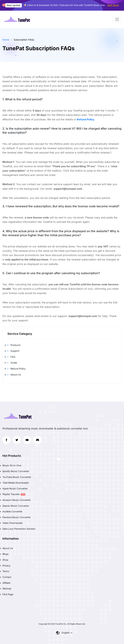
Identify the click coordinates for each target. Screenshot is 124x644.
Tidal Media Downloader (16, 483)
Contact (7, 577)
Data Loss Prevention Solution (19, 529)
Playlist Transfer (14, 494)
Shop (5, 560)
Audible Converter (12, 511)
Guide (12, 363)
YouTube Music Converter (17, 477)
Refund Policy (16, 369)
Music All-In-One (12, 465)
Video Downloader (13, 523)
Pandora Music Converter (16, 517)
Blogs (5, 554)
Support (13, 351)
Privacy (6, 566)
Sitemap (7, 589)
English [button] (66, 633)
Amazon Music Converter (16, 500)
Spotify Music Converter (16, 471)
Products (14, 345)
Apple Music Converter (15, 488)
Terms (6, 571)
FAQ (11, 357)
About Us (14, 375)
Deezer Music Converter (16, 506)
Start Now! (113, 5)
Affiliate (6, 583)
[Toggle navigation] (117, 19)
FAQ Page (8, 594)
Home (6, 40)
